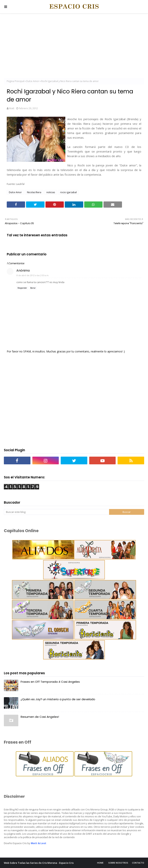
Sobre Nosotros (118, 863)
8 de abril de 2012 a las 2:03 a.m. (33, 275)
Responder (22, 288)
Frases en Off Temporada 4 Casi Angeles (50, 682)
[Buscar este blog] (56, 512)
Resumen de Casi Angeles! (40, 717)
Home (100, 863)
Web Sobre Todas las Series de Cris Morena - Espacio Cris (39, 863)
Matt (12, 108)
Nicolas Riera (34, 192)
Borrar (33, 288)
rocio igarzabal (68, 192)
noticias (51, 192)
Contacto (138, 863)
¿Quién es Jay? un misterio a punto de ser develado (58, 699)
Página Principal (15, 81)
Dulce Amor (33, 81)
